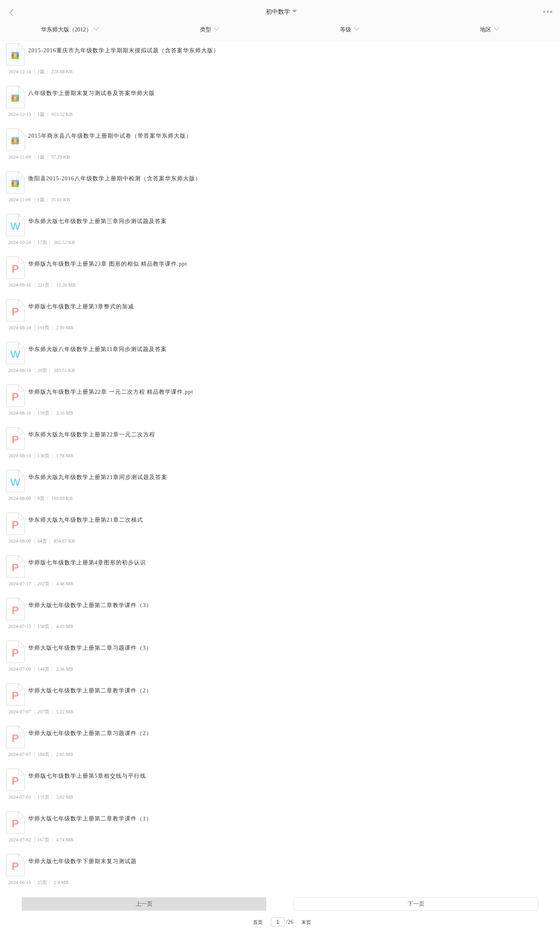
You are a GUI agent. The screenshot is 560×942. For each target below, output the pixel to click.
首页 (258, 922)
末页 (306, 922)
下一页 (416, 904)
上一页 (144, 904)
